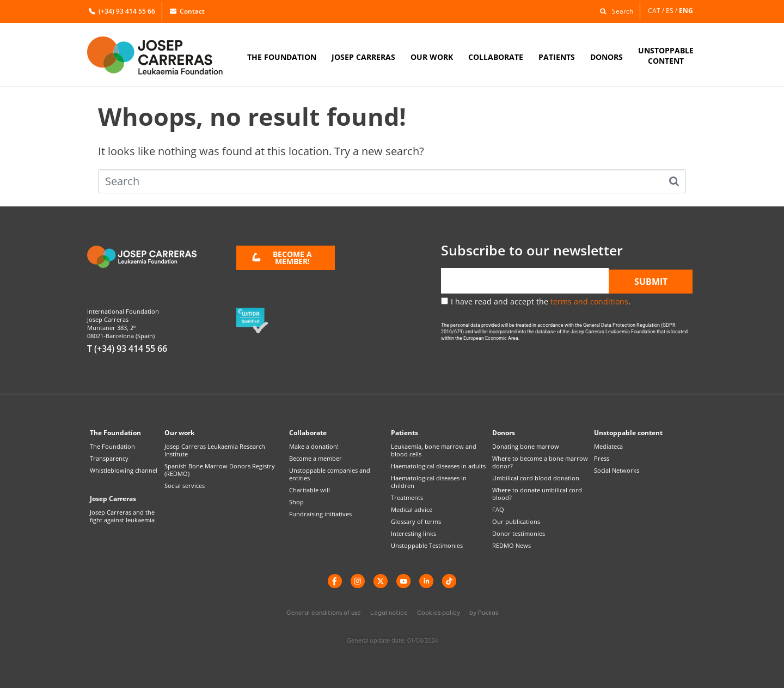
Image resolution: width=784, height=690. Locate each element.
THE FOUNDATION (282, 57)
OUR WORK (432, 57)
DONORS (607, 57)
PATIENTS (557, 57)
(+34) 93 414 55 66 (122, 11)
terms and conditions (589, 301)
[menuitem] (657, 11)
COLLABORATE (496, 57)
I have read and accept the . (541, 301)
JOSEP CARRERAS (363, 57)
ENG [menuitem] (686, 10)
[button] (614, 11)
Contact (187, 11)
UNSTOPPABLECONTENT (666, 56)
